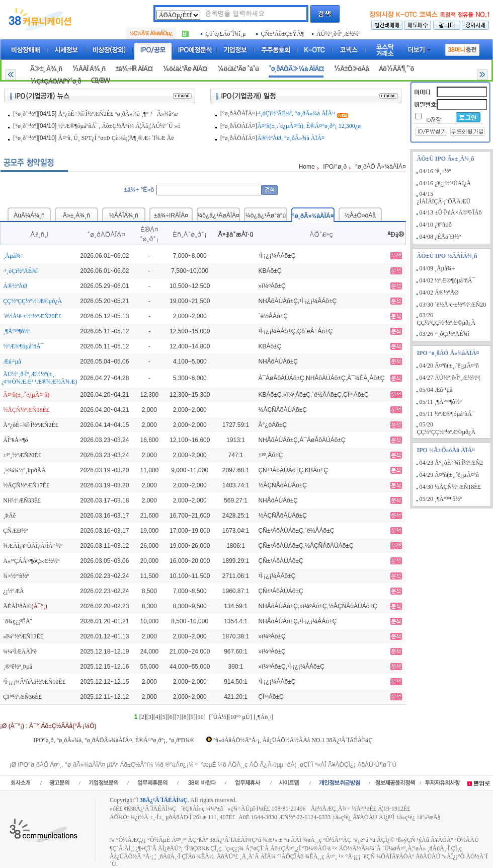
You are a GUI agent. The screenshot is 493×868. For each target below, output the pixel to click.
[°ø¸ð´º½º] (25, 114)
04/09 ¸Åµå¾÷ (437, 268)
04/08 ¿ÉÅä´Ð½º (440, 237)
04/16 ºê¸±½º (435, 171)
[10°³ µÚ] (240, 717)
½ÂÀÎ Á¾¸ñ (89, 69)
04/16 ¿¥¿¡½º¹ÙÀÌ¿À (445, 183)
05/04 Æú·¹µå (436, 390)
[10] (201, 717)
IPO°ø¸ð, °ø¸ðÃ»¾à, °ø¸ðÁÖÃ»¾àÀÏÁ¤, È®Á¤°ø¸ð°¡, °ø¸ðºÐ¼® (114, 740)
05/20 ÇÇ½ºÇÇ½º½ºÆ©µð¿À (446, 428)
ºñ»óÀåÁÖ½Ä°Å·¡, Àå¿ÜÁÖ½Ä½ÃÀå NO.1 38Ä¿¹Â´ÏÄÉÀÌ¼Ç (293, 740)
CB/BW (100, 81)
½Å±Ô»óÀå (351, 69)
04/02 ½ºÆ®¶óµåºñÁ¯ (447, 280)
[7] (178, 717)
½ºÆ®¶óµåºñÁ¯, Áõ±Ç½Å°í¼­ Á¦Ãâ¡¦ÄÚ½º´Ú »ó (119, 126)
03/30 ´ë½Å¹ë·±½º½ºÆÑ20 (453, 305)
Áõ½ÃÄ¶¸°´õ (396, 69)
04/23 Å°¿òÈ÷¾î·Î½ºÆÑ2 (451, 463)
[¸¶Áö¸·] (263, 717)
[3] (150, 717)
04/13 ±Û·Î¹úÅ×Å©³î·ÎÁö (451, 212)
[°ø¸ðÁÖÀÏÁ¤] (239, 113)
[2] (143, 717)
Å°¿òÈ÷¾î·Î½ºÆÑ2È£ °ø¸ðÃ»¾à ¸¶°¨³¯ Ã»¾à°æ (118, 114)
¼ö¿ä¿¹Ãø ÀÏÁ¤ (185, 69)
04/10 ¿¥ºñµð (436, 225)
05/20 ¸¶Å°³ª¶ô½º (441, 499)
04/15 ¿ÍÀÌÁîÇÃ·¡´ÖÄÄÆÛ (443, 198)
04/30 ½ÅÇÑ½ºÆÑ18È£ (450, 487)
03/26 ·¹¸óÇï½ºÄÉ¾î (444, 334)
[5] (164, 717)
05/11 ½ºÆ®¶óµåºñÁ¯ (447, 414)
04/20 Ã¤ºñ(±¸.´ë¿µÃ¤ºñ (449, 366)
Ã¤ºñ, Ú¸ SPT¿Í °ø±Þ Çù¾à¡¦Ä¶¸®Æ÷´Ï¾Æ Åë (116, 138)
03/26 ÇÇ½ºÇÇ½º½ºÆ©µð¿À (446, 319)
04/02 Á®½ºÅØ (439, 293)
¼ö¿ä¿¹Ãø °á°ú (238, 69)
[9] (192, 717)
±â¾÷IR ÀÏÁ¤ (134, 69)
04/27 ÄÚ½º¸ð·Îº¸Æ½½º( (450, 378)
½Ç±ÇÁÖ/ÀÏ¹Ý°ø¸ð (56, 81)
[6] (171, 717)
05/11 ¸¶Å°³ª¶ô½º (441, 402)
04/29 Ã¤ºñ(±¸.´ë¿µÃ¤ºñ (449, 475)
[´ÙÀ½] (218, 717)
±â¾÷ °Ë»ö (139, 190)
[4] (157, 717)
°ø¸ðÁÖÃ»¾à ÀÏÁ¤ (296, 69)
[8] (185, 717)
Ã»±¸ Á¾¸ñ (46, 69)
